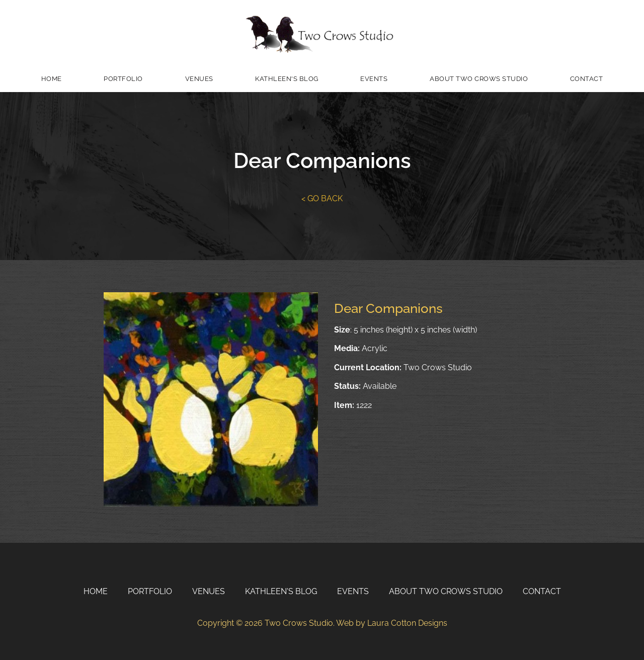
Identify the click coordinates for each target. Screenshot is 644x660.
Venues (199, 79)
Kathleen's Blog (287, 79)
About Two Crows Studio (479, 79)
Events (374, 79)
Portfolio (123, 79)
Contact (587, 79)
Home (52, 79)
